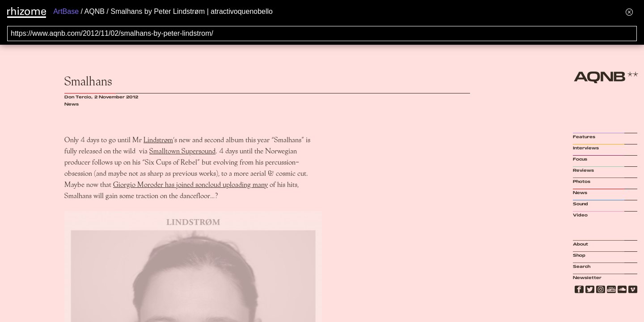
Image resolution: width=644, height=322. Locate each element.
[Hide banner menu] (629, 12)
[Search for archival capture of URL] (322, 34)
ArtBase (66, 11)
